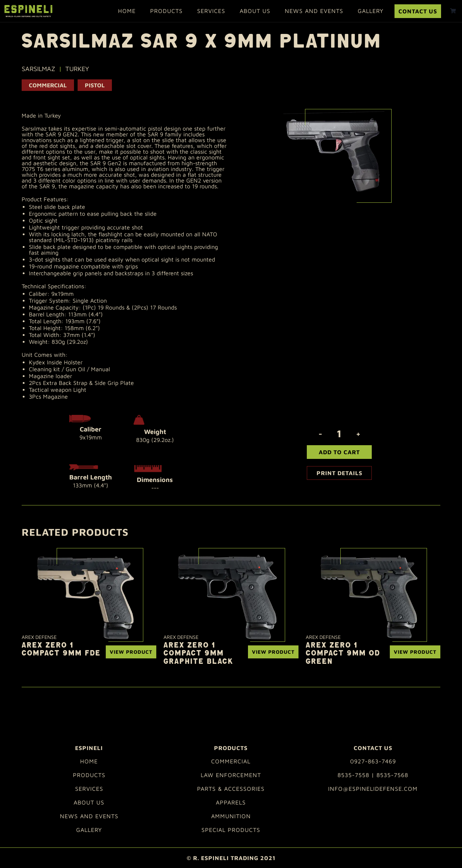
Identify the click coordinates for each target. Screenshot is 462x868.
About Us (255, 11)
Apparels (231, 802)
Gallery (371, 11)
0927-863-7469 (373, 761)
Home (127, 11)
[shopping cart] (453, 11)
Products (166, 11)
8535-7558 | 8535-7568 (373, 775)
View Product (131, 652)
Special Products (231, 830)
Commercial (48, 85)
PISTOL (95, 85)
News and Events (314, 11)
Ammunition (231, 816)
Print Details (339, 473)
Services (211, 11)
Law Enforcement (231, 775)
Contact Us (418, 11)
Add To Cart (339, 452)
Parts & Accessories (231, 789)
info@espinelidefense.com (373, 789)
